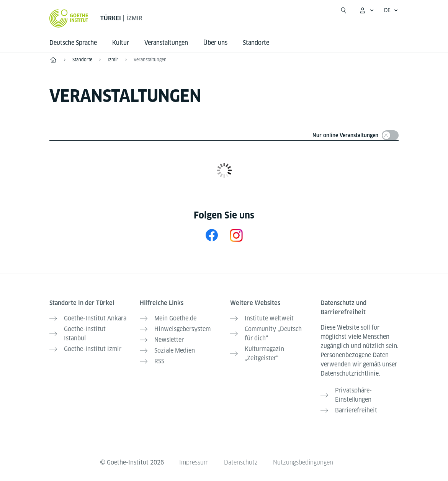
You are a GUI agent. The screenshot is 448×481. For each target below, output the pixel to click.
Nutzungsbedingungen (303, 462)
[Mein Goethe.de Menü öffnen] (366, 10)
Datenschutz (241, 462)
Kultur (121, 43)
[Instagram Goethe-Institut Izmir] (236, 235)
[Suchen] (343, 10)
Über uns (215, 43)
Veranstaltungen (150, 60)
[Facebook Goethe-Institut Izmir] (212, 235)
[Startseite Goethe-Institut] (69, 18)
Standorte (256, 43)
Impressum (194, 462)
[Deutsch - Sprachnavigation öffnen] (391, 10)
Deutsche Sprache (73, 43)
